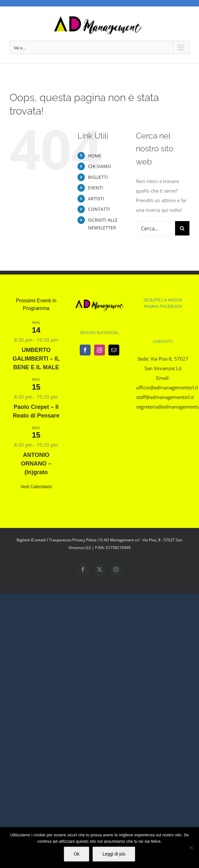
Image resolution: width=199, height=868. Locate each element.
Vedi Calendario (36, 487)
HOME (95, 156)
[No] (191, 848)
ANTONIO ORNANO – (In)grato (36, 464)
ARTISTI (96, 199)
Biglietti (23, 540)
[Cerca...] (155, 228)
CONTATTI (99, 209)
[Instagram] (99, 350)
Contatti (39, 540)
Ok (77, 854)
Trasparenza (60, 540)
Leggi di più (114, 854)
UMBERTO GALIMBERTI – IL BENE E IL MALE (36, 359)
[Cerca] (182, 228)
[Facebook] (85, 350)
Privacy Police (85, 540)
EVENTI (96, 188)
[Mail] (114, 350)
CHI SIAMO (99, 166)
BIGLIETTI (98, 177)
